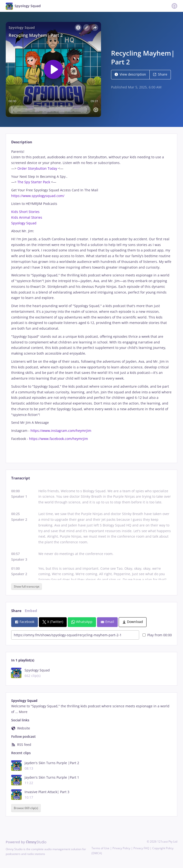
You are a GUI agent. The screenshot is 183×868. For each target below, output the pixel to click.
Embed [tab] (31, 611)
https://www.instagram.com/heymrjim (60, 431)
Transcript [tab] (21, 478)
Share (160, 74)
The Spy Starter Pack (33, 182)
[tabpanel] (91, 302)
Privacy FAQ (141, 848)
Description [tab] (22, 142)
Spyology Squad (24, 223)
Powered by (26, 842)
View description (130, 74)
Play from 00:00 (157, 635)
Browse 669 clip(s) (26, 808)
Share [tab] (16, 611)
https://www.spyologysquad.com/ (38, 196)
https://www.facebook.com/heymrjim (58, 439)
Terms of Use (100, 848)
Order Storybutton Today (37, 168)
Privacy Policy (121, 848)
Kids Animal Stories (27, 217)
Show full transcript (27, 586)
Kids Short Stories (25, 212)
